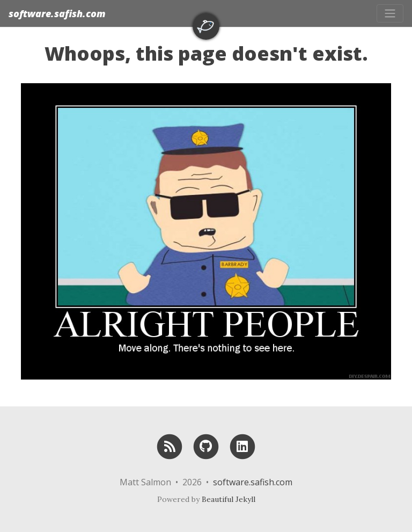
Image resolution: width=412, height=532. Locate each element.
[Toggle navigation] (390, 13)
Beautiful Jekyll (229, 499)
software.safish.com (57, 13)
